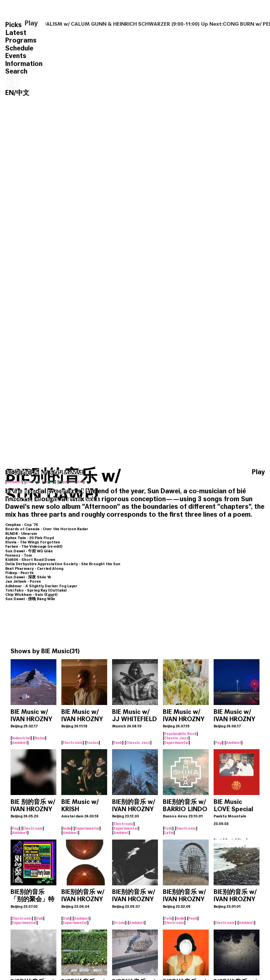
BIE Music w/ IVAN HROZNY (31, 715)
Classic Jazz (138, 743)
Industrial (21, 738)
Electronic (73, 743)
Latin (169, 833)
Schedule (19, 48)
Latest (16, 33)
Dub (39, 918)
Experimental (71, 482)
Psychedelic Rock (180, 734)
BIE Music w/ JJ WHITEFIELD (135, 715)
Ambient (14, 482)
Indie (67, 828)
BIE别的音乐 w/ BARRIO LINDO (185, 805)
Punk (193, 918)
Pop (219, 743)
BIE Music (55, 651)
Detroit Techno (40, 482)
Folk (168, 828)
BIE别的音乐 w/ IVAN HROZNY (134, 805)
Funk (118, 743)
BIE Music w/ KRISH (80, 805)
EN (10, 93)
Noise (40, 738)
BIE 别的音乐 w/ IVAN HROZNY (33, 805)
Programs (21, 40)
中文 (23, 93)
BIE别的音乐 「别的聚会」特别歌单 (32, 899)
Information (24, 64)
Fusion (93, 743)
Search (16, 71)
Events (16, 56)
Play (31, 23)
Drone (119, 923)
